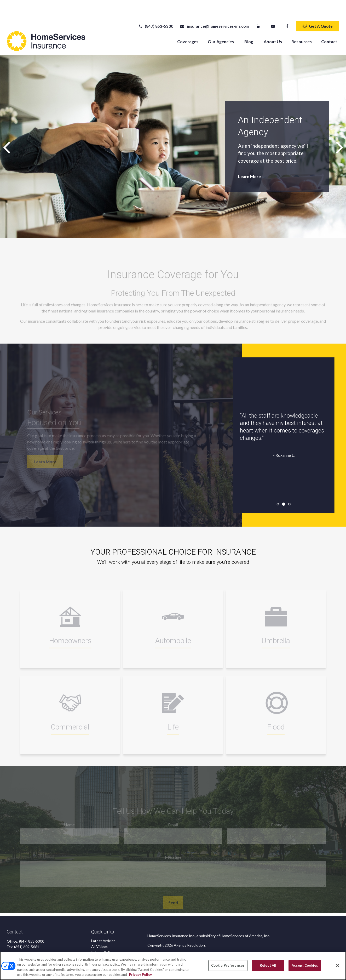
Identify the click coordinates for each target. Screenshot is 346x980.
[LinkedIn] (259, 10)
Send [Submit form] (173, 890)
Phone (277, 813)
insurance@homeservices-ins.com (214, 10)
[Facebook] (287, 10)
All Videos (99, 931)
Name (69, 813)
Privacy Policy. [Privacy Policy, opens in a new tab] (140, 975)
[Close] (338, 965)
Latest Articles (103, 925)
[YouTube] (273, 10)
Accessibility (102, 948)
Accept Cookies (305, 965)
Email (173, 813)
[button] (188, 25)
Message (173, 845)
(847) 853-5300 (156, 10)
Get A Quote (318, 10)
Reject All (268, 965)
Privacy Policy (102, 936)
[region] (173, 966)
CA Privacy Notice (106, 942)
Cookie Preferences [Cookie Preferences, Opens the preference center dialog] (228, 965)
